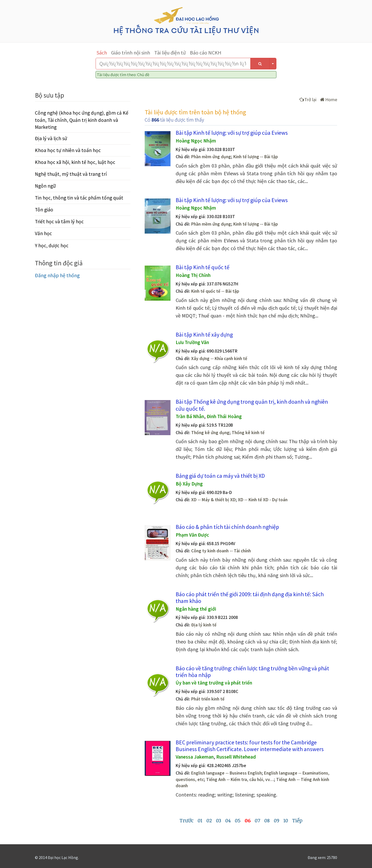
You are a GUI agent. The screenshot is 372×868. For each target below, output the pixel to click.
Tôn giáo (44, 210)
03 (219, 820)
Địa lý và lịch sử (51, 138)
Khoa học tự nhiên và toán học (68, 150)
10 (286, 820)
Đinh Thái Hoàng (224, 416)
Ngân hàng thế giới (196, 609)
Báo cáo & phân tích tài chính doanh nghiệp (227, 527)
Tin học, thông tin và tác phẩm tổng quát (79, 198)
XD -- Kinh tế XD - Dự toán (263, 500)
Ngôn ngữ (45, 186)
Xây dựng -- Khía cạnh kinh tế (219, 359)
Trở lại (308, 99)
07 (257, 820)
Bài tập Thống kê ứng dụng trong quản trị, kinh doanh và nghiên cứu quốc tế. (252, 405)
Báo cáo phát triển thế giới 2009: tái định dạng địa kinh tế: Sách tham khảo (250, 598)
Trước (187, 820)
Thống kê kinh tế (248, 433)
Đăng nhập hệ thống (57, 275)
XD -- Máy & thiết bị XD (213, 500)
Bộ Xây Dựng (189, 484)
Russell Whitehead (236, 757)
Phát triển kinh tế (208, 699)
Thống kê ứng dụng (210, 433)
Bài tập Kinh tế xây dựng (204, 335)
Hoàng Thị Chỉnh (193, 275)
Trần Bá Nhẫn (190, 416)
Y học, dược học (52, 245)
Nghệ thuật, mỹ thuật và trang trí (71, 174)
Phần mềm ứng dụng (211, 157)
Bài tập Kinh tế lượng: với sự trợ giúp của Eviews (232, 133)
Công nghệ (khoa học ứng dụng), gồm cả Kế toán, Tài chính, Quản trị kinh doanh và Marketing (82, 120)
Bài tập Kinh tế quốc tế (203, 267)
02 (209, 820)
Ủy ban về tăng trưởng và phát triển (214, 683)
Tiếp (297, 820)
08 (267, 820)
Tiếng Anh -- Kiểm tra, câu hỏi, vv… (240, 779)
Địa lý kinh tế (204, 625)
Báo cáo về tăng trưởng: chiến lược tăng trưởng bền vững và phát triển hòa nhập (252, 672)
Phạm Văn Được (192, 535)
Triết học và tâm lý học (59, 221)
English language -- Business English (226, 773)
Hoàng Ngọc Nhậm (196, 141)
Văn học (43, 233)
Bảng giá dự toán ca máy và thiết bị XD (220, 476)
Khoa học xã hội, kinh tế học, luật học (75, 162)
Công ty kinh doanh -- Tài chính (221, 551)
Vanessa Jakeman (195, 757)
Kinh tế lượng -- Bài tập (256, 157)
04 (228, 820)
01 (200, 820)
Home (329, 99)
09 (277, 820)
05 (238, 820)
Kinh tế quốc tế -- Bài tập (215, 291)
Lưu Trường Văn (192, 342)
